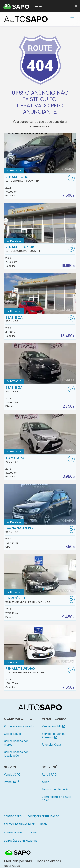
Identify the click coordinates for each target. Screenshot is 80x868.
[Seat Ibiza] (40, 294)
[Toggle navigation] (72, 19)
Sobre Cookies (13, 833)
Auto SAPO (49, 775)
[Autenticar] (71, 7)
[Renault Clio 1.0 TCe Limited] (40, 153)
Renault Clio (36, 179)
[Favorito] (71, 178)
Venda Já (12, 775)
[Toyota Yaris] (40, 434)
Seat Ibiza (36, 319)
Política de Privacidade (19, 824)
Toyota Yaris (36, 460)
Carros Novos (13, 734)
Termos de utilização (56, 789)
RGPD (44, 824)
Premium (12, 782)
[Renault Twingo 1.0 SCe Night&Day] (40, 645)
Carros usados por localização (16, 754)
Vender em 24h (54, 726)
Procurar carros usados (19, 726)
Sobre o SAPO (13, 816)
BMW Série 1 (36, 600)
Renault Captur (36, 249)
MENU (38, 6)
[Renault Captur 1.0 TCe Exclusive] (40, 223)
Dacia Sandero (36, 530)
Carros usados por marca (16, 743)
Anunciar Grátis (52, 745)
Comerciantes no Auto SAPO (57, 799)
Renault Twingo (36, 670)
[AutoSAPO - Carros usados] (26, 19)
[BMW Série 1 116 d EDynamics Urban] (40, 575)
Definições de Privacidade (21, 841)
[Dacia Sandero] (40, 504)
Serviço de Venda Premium (53, 736)
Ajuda (46, 782)
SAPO (18, 853)
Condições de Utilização (43, 816)
